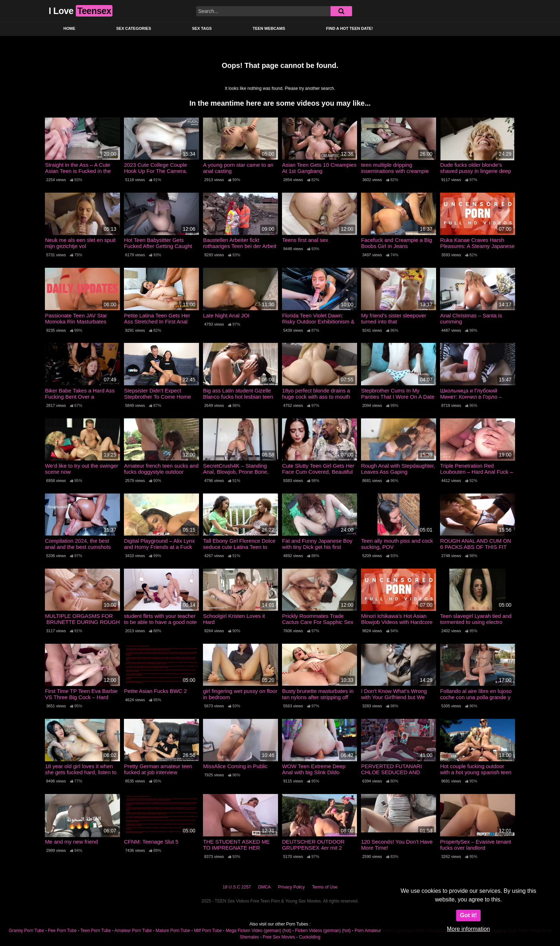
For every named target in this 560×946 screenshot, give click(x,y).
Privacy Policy (291, 887)
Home (70, 28)
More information (468, 929)
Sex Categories (134, 28)
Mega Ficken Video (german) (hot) (258, 931)
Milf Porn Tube (208, 931)
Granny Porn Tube (27, 931)
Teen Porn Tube (96, 931)
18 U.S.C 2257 (237, 887)
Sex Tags (202, 28)
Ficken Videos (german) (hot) (323, 931)
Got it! (468, 915)
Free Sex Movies (279, 937)
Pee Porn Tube (62, 931)
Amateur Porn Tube (133, 931)
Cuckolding (309, 937)
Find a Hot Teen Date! (350, 28)
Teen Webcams (269, 28)
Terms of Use (325, 887)
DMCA (265, 887)
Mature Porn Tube (173, 931)
